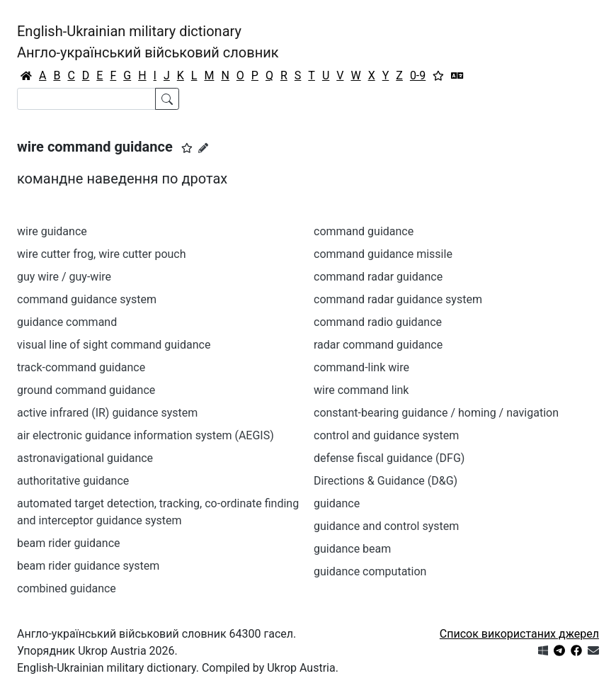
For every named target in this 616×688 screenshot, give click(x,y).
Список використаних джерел (519, 634)
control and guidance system (386, 435)
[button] (187, 148)
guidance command (67, 322)
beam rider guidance (69, 543)
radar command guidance (378, 345)
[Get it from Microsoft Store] (543, 651)
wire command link (361, 390)
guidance (337, 503)
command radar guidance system (398, 299)
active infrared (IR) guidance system (107, 413)
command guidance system (87, 299)
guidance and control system (386, 526)
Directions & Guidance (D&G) (386, 481)
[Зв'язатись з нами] (593, 651)
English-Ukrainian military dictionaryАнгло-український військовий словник (148, 42)
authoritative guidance (73, 481)
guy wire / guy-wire (64, 277)
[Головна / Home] (26, 76)
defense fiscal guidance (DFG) (389, 458)
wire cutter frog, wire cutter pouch (102, 254)
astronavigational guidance (85, 458)
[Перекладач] (457, 76)
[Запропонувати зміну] (203, 148)
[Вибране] (438, 76)
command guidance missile (383, 254)
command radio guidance (378, 322)
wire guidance (52, 231)
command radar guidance (378, 277)
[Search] (86, 99)
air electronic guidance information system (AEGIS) (146, 435)
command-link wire (361, 367)
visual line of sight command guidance (114, 345)
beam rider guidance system (88, 566)
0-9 (418, 75)
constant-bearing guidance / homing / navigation (436, 413)
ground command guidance (86, 390)
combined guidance (67, 588)
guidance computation (370, 571)
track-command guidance (81, 367)
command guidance (364, 231)
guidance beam (352, 549)
